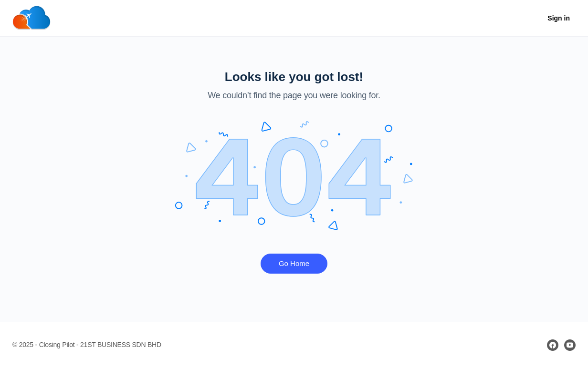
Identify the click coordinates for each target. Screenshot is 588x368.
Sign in (559, 18)
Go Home (294, 263)
